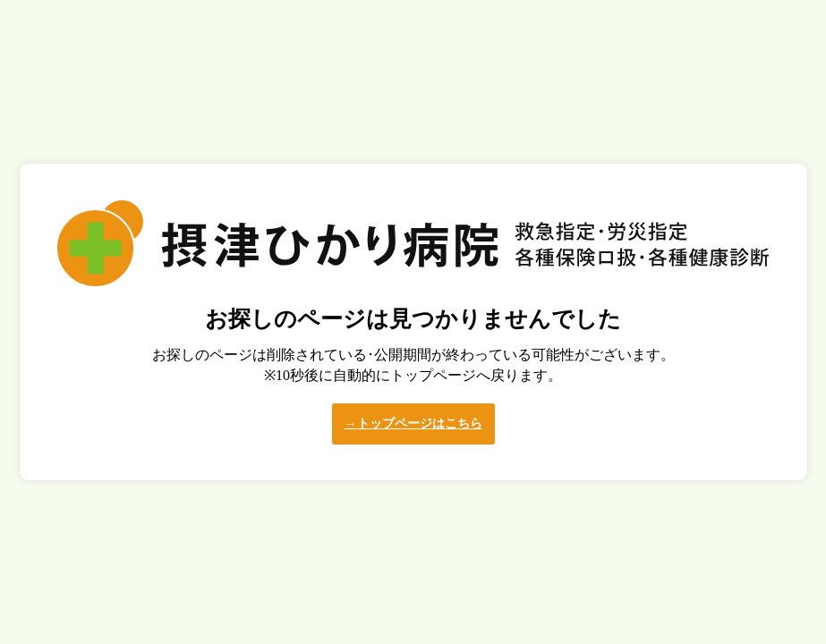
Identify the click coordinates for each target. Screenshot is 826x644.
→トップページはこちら (413, 424)
